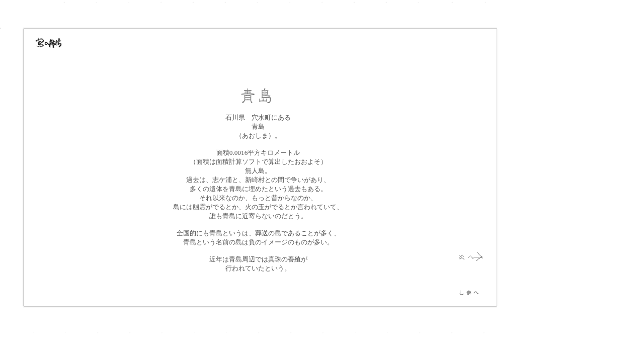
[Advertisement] (548, 171)
